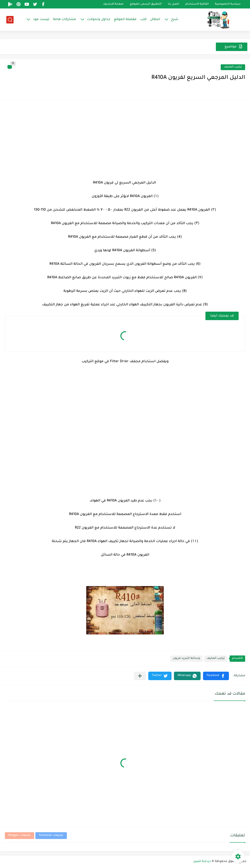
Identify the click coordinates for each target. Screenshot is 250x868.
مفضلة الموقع (125, 19)
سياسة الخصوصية (228, 4)
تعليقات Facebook (51, 835)
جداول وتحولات (99, 19)
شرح (175, 19)
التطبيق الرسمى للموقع (146, 4)
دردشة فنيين (202, 861)
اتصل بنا (173, 4)
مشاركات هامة (65, 19)
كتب (143, 19)
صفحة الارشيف (113, 4)
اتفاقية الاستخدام (197, 4)
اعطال (155, 19)
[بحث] (10, 20)
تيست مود (41, 19)
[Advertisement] (125, 140)
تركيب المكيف (233, 67)
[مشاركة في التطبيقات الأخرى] (140, 676)
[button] (216, 676)
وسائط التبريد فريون (186, 658)
